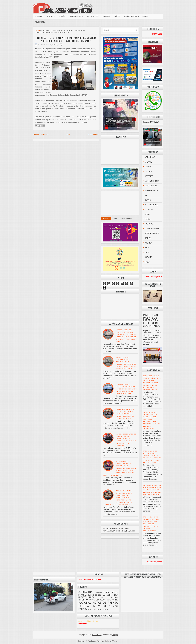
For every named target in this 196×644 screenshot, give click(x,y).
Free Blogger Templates (96, 641)
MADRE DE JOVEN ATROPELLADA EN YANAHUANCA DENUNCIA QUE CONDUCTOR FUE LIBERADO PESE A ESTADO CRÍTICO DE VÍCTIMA (117, 498)
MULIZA (148, 219)
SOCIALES (148, 257)
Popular (106, 218)
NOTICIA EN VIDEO (93, 16)
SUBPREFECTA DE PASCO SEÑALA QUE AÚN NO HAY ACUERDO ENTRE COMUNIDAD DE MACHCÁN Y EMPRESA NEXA (152, 383)
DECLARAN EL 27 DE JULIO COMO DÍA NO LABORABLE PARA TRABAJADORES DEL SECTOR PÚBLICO (125, 414)
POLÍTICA (117, 16)
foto (146, 195)
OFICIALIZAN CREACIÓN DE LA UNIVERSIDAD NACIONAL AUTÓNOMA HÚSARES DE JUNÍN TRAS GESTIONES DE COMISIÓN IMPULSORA (119, 468)
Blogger (115, 635)
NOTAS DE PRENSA (152, 229)
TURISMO (52, 16)
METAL (147, 214)
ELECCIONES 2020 (152, 181)
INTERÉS (64, 16)
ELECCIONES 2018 (152, 186)
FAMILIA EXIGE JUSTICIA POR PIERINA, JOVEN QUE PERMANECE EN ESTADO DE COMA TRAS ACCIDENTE (127, 389)
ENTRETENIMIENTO (152, 191)
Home (38, 30)
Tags (115, 218)
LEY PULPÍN (149, 210)
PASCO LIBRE (97, 635)
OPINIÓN (145, 16)
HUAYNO (148, 200)
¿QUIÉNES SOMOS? (132, 16)
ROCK (147, 252)
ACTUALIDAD (39, 16)
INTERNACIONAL (40, 22)
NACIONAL (149, 224)
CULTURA (148, 171)
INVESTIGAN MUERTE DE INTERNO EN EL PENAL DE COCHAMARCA (151, 320)
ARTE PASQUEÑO (77, 16)
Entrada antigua (93, 134)
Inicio (68, 134)
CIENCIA (148, 167)
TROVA (147, 262)
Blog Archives (127, 218)
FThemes (115, 641)
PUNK (147, 248)
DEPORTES (106, 16)
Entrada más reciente (41, 134)
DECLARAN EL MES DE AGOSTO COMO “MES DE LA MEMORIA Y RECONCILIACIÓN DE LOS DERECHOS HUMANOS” (66, 39)
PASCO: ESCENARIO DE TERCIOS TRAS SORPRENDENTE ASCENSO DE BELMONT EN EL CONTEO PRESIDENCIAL (152, 524)
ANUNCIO (148, 162)
